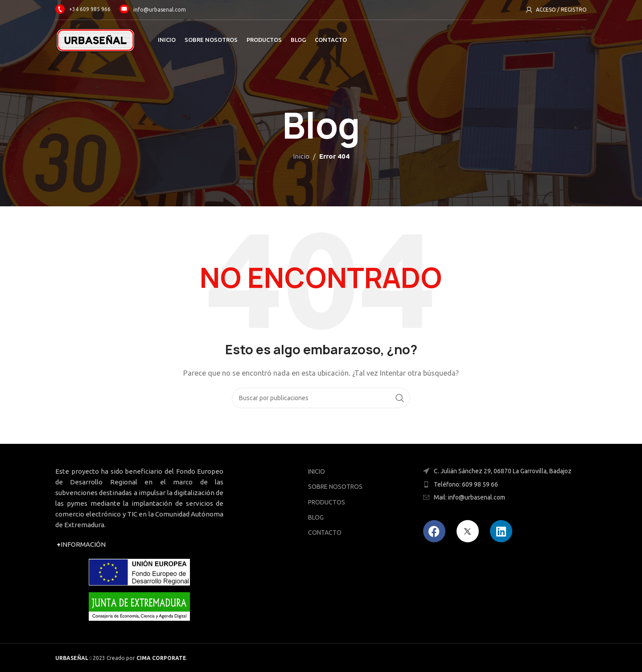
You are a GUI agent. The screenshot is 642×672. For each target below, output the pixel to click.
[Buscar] (321, 398)
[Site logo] (95, 39)
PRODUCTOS (327, 502)
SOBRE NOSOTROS (335, 487)
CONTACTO (325, 533)
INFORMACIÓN (81, 544)
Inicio (301, 156)
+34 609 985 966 (83, 9)
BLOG (316, 517)
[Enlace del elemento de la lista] (503, 484)
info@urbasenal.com (160, 9)
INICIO (317, 471)
